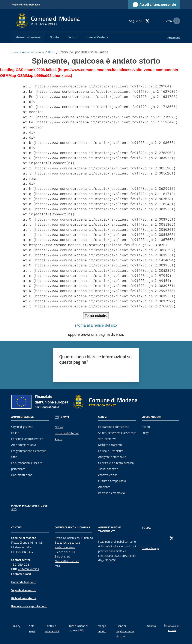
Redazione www (65, 547)
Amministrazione (33, 52)
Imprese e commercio (111, 493)
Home (14, 52)
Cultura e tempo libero (112, 481)
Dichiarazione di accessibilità (79, 628)
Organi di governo (22, 427)
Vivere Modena (151, 417)
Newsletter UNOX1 (67, 561)
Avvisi (58, 439)
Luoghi (146, 433)
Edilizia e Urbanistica (111, 451)
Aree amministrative (24, 445)
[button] (176, 21)
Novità (65, 417)
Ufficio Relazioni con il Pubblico (74, 538)
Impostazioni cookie (172, 628)
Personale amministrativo (27, 439)
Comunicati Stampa (67, 433)
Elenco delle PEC (65, 552)
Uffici (51, 52)
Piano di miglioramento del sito (29, 507)
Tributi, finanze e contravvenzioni (108, 472)
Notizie (59, 427)
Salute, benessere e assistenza (117, 433)
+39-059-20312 (29, 569)
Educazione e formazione (114, 427)
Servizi (103, 417)
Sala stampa (63, 556)
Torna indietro (96, 316)
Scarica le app (150, 548)
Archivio (151, 626)
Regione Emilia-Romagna (26, 4)
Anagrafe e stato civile (112, 457)
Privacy (16, 626)
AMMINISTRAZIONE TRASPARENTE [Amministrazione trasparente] (109, 529)
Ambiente (104, 487)
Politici (15, 433)
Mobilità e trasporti (110, 445)
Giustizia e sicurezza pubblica (116, 463)
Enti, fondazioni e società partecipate (27, 466)
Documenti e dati (22, 475)
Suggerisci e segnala (67, 542)
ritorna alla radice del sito (96, 325)
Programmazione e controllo (29, 451)
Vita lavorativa (107, 439)
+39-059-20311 (22, 564)
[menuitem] (28, 38)
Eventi (146, 427)
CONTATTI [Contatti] (17, 527)
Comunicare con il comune (72, 527)
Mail (57, 566)
